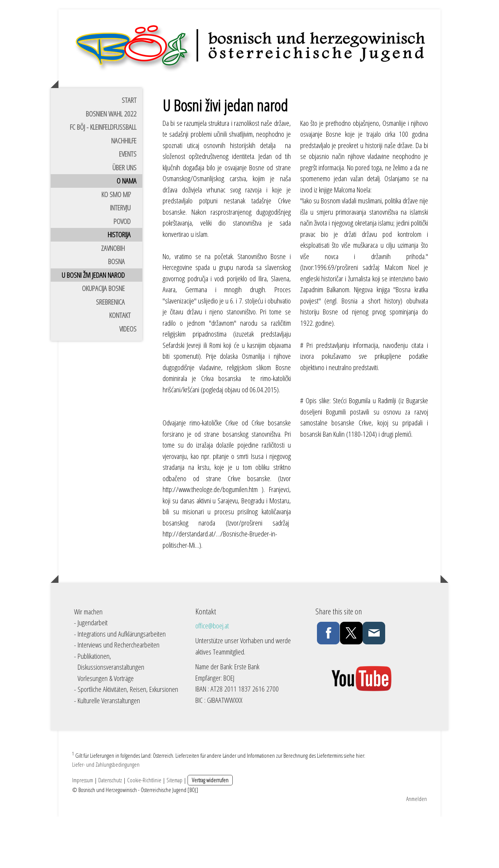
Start (129, 149)
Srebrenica (110, 351)
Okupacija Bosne (103, 337)
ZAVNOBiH (113, 297)
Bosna (116, 311)
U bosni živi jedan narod (93, 324)
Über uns (124, 217)
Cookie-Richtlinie (144, 831)
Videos (128, 378)
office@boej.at (212, 675)
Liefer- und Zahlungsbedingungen (106, 815)
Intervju (120, 257)
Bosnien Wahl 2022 (111, 163)
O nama (127, 230)
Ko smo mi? (116, 243)
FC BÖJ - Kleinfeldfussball (103, 176)
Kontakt (120, 364)
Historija (119, 284)
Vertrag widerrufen (210, 831)
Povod (122, 270)
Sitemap (174, 831)
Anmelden (417, 850)
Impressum (83, 831)
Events (128, 203)
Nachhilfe (124, 190)
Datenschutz (110, 831)
